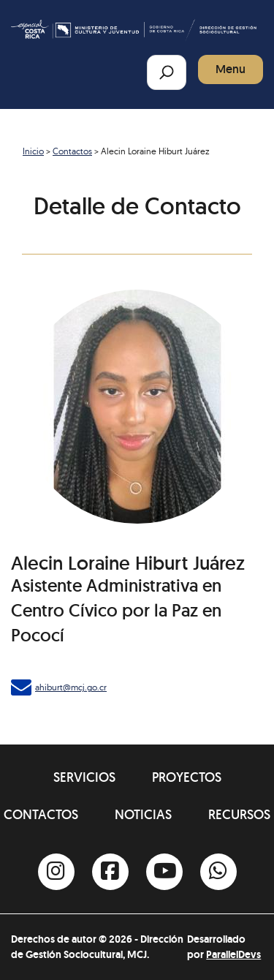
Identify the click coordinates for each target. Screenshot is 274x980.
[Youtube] (164, 872)
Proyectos (187, 777)
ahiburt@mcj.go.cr (71, 687)
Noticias (143, 814)
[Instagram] (56, 872)
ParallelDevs (233, 954)
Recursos (239, 814)
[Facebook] (110, 872)
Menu (231, 69)
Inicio (33, 151)
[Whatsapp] (218, 872)
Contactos (72, 151)
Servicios (84, 777)
